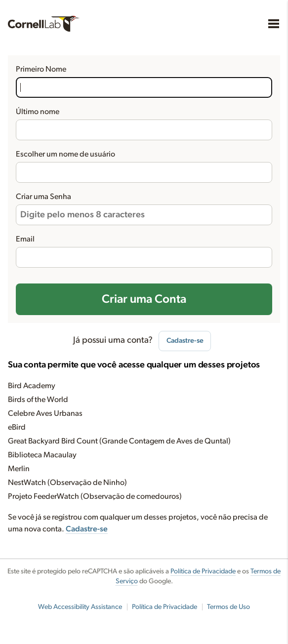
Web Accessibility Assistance (80, 607)
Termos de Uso (228, 607)
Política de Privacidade (203, 571)
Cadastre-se (185, 341)
